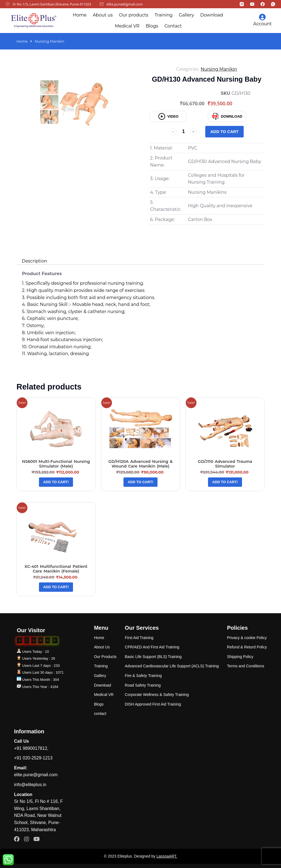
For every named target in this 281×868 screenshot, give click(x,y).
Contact (173, 26)
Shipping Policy (240, 657)
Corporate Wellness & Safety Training (157, 695)
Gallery (186, 15)
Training (163, 15)
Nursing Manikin (219, 69)
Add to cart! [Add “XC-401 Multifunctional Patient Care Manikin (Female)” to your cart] (56, 587)
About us (103, 15)
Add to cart (224, 132)
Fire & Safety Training (143, 676)
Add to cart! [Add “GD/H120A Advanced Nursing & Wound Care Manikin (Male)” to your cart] (140, 482)
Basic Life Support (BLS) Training (153, 657)
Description (34, 261)
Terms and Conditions (245, 666)
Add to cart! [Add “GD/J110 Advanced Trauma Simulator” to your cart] (225, 482)
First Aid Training (139, 638)
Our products (134, 15)
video (168, 116)
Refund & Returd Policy (247, 647)
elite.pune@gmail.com (125, 4)
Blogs (152, 26)
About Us (102, 647)
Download (212, 15)
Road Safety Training (143, 685)
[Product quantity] (183, 132)
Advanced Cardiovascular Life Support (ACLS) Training (172, 666)
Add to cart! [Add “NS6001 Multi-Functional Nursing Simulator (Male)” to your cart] (56, 482)
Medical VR (127, 26)
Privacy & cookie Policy (247, 638)
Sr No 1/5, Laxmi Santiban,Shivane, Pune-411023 (52, 4)
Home (80, 15)
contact (100, 714)
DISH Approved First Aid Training (153, 704)
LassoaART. (167, 856)
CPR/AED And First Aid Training (152, 647)
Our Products (105, 657)
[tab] (34, 261)
